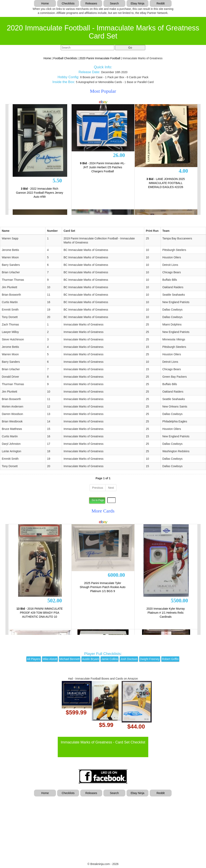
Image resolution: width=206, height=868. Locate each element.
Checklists (68, 3)
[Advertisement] (103, 827)
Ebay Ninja (137, 3)
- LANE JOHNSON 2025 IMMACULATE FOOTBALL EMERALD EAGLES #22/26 (166, 183)
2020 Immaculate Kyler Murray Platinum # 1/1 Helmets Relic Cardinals (166, 613)
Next (111, 488)
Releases (91, 3)
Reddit (161, 3)
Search (114, 3)
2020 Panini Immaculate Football (100, 58)
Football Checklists (65, 58)
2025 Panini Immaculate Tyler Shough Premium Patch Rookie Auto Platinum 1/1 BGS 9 (102, 587)
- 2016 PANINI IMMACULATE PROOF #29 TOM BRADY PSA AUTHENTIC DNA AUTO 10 (40, 613)
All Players (34, 659)
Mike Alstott (50, 659)
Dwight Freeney (150, 659)
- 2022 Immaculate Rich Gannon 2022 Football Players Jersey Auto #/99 (40, 193)
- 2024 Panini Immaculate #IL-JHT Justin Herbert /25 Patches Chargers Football (103, 167)
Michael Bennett (70, 659)
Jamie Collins (110, 659)
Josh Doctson (129, 659)
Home (45, 3)
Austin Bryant (90, 659)
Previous (98, 488)
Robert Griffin (170, 659)
